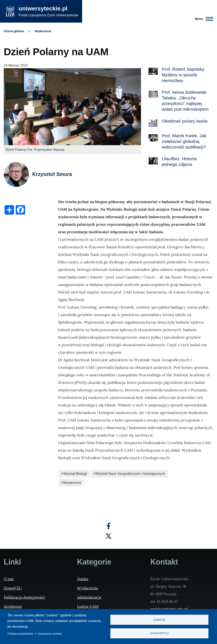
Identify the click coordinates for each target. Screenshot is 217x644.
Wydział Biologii (75, 474)
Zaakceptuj (159, 633)
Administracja (89, 597)
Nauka (83, 579)
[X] (108, 536)
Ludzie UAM (88, 606)
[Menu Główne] (203, 19)
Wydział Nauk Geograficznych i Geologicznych (130, 474)
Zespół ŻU (13, 588)
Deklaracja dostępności (24, 597)
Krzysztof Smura (52, 174)
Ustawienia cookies (50, 634)
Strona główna (14, 31)
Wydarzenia (43, 31)
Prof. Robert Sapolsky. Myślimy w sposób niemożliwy (183, 75)
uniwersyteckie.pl (43, 8)
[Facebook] (108, 526)
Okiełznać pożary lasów (185, 121)
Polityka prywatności (20, 634)
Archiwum (13, 606)
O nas (9, 579)
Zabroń (159, 620)
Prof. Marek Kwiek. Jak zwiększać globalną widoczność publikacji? (184, 141)
